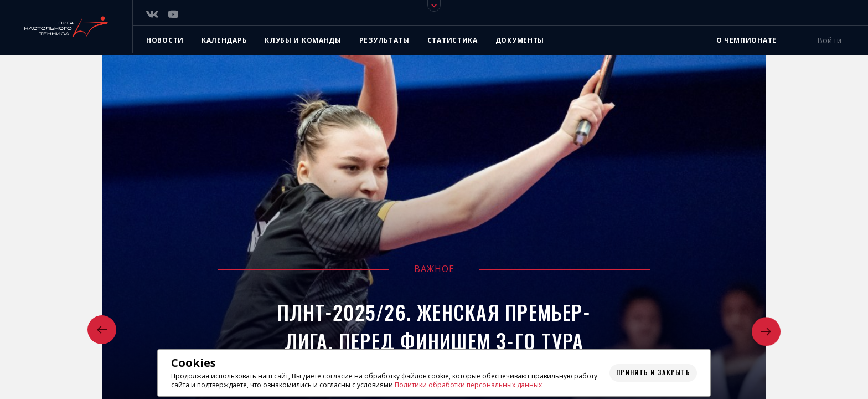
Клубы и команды (303, 40)
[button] (102, 331)
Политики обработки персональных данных (468, 385)
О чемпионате (746, 40)
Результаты (384, 40)
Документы (520, 40)
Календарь (224, 40)
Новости (165, 40)
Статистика (453, 40)
